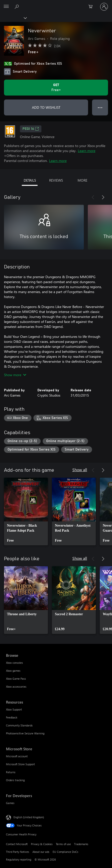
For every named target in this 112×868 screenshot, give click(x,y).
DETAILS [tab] (30, 180)
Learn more (87, 151)
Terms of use (63, 844)
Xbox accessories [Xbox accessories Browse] (16, 687)
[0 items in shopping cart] (92, 7)
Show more (15, 375)
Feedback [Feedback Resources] (12, 717)
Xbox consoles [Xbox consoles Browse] (14, 663)
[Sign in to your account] (104, 7)
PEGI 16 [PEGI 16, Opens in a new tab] (31, 129)
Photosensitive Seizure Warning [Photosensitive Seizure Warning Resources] (25, 733)
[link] (26, 511)
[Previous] (93, 197)
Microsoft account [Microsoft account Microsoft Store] (17, 756)
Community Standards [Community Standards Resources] (19, 725)
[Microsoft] (56, 4)
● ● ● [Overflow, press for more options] (100, 107)
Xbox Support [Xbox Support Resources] (14, 709)
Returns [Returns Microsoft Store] (11, 772)
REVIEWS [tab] (56, 180)
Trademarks (81, 844)
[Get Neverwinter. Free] (56, 88)
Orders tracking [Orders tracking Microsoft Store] (15, 780)
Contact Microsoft (17, 844)
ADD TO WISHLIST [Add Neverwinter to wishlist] (46, 107)
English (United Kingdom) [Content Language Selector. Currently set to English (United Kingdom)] (29, 817)
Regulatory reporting (19, 859)
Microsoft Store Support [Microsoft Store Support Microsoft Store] (20, 764)
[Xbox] (13, 18)
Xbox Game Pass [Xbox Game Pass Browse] (16, 679)
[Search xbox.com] (17, 6)
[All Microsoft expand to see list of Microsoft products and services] (6, 7)
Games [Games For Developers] (10, 803)
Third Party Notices (18, 852)
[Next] (103, 197)
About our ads (41, 852)
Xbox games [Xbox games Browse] (13, 671)
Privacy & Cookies (42, 844)
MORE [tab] (82, 180)
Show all (80, 470)
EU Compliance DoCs (65, 852)
